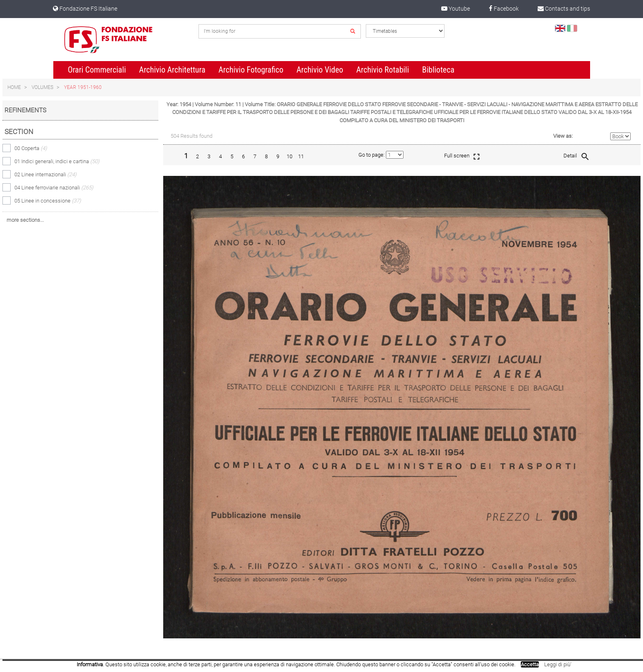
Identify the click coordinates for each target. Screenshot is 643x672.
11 (301, 156)
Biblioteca (438, 70)
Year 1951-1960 (83, 87)
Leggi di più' (558, 664)
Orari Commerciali (97, 70)
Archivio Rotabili (383, 70)
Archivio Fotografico (251, 70)
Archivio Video (320, 70)
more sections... (25, 220)
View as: (563, 136)
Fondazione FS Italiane (85, 9)
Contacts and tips (564, 9)
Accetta (530, 664)
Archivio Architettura (172, 70)
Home (14, 87)
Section (19, 132)
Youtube (456, 9)
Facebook (504, 9)
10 (290, 156)
